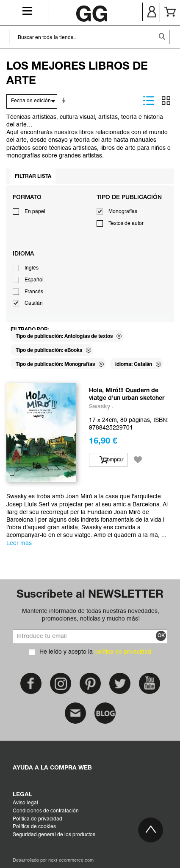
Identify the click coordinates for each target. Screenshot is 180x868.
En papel (35, 212)
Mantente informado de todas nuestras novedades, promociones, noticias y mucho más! (91, 615)
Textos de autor (126, 224)
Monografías (123, 212)
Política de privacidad (37, 819)
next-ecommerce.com (71, 861)
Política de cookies (34, 827)
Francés (34, 292)
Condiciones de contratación (46, 811)
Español (34, 280)
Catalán (34, 303)
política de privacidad (123, 652)
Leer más (19, 543)
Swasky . (101, 407)
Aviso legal (25, 803)
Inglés (32, 268)
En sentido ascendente (65, 101)
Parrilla (166, 101)
